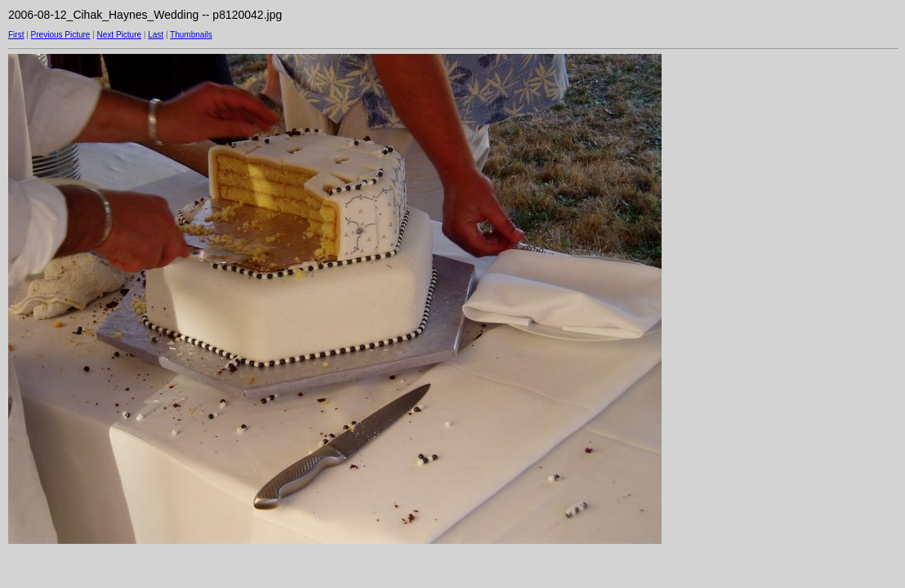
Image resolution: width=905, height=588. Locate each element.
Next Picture (119, 35)
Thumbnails (191, 35)
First (16, 35)
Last (156, 35)
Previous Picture (61, 35)
